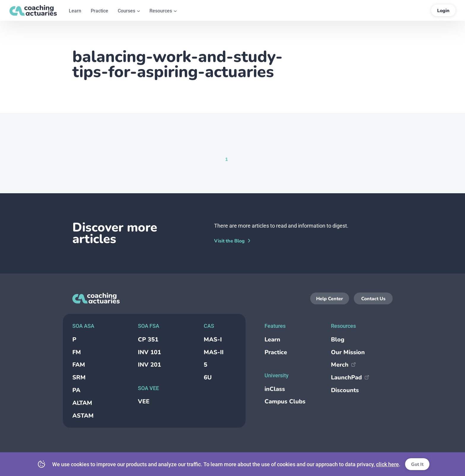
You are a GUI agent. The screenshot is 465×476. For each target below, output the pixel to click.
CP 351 (148, 340)
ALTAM (82, 403)
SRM (79, 377)
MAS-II (214, 352)
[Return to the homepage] (33, 10)
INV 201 (149, 365)
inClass (275, 389)
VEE (144, 401)
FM (77, 352)
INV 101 (149, 352)
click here (387, 464)
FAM (79, 365)
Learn (272, 340)
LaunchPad (350, 377)
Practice (276, 352)
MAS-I (213, 340)
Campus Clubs (285, 401)
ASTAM (83, 416)
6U (208, 377)
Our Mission (348, 352)
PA (76, 390)
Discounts (345, 390)
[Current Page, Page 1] (227, 159)
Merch (343, 365)
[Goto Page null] (236, 159)
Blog (338, 340)
